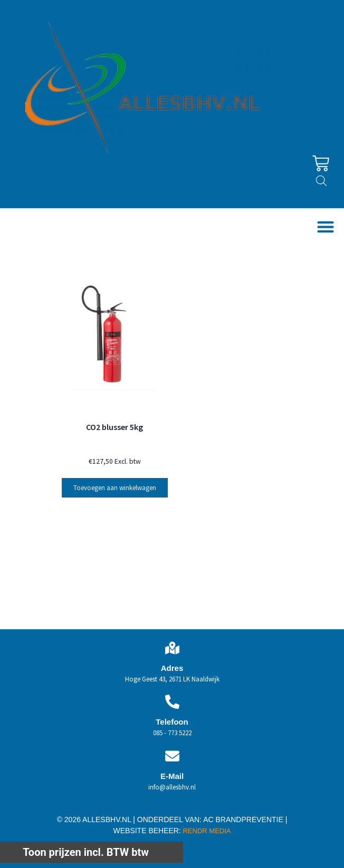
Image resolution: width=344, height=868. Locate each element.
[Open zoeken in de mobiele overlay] (321, 181)
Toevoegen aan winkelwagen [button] (115, 488)
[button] (325, 227)
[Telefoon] (172, 702)
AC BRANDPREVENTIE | (245, 820)
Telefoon (172, 722)
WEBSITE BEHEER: (147, 831)
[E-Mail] (172, 756)
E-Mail (172, 776)
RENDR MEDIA (206, 831)
